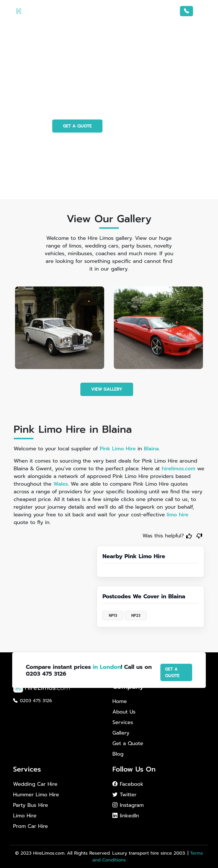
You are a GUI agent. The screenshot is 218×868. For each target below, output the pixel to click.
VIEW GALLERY (107, 389)
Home (120, 701)
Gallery (121, 733)
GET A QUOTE (77, 126)
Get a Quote (128, 743)
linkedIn (126, 816)
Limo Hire (25, 816)
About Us (124, 712)
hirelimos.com (179, 469)
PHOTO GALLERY (137, 126)
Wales (61, 484)
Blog (118, 754)
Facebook (128, 784)
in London (107, 667)
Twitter (124, 795)
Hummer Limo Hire (36, 795)
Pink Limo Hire (118, 449)
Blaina (151, 449)
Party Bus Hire (31, 805)
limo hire (177, 515)
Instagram (128, 805)
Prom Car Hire (31, 826)
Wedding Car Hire (35, 784)
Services (123, 722)
